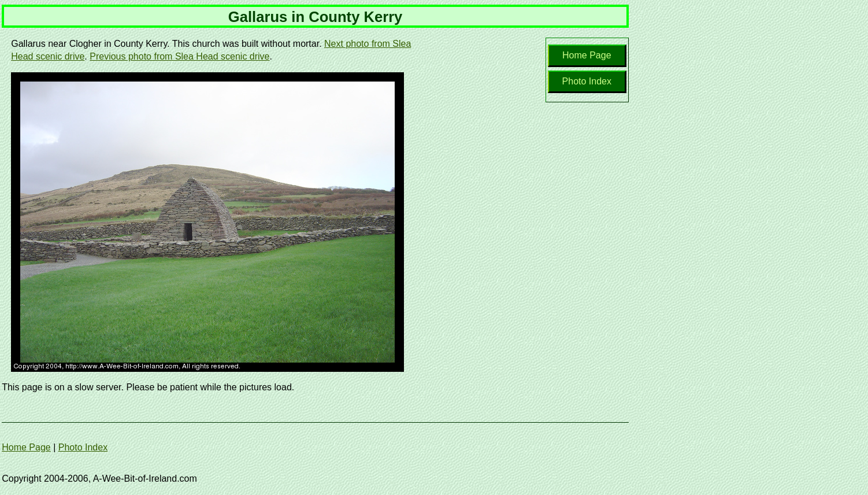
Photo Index (587, 81)
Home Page (587, 55)
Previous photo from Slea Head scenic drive (179, 56)
